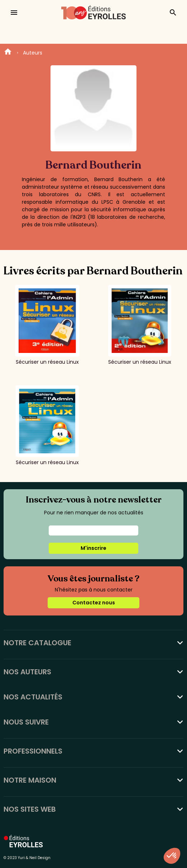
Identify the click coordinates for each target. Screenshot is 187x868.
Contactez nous (94, 603)
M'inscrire (93, 548)
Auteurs (33, 53)
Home (8, 53)
